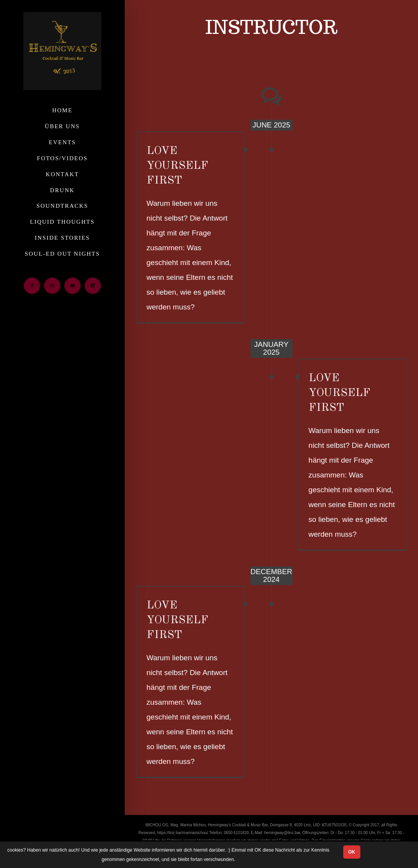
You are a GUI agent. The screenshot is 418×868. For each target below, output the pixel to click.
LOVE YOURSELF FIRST (177, 166)
